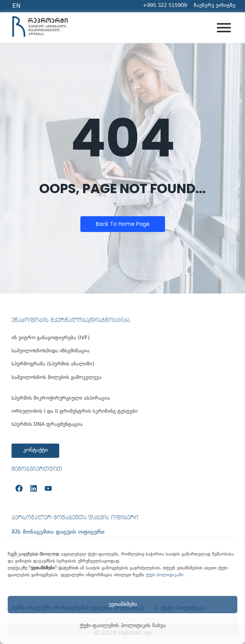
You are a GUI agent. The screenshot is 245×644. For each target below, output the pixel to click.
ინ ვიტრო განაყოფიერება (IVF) (51, 338)
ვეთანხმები (123, 605)
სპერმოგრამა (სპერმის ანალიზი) (53, 365)
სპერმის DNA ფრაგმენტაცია (47, 425)
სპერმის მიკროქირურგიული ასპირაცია (61, 399)
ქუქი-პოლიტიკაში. (165, 575)
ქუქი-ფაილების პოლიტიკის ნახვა (123, 626)
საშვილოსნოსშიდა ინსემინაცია (51, 351)
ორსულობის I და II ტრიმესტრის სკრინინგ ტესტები (75, 412)
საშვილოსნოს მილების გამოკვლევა (57, 378)
